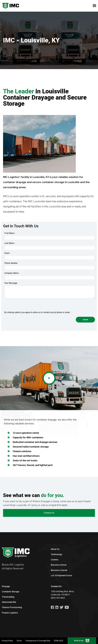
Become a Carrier (59, 570)
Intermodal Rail (9, 602)
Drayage (6, 586)
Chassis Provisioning (12, 607)
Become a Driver (59, 565)
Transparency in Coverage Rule (38, 641)
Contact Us (49, 513)
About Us (55, 549)
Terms (19, 641)
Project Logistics (10, 613)
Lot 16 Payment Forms (62, 575)
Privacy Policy (7, 641)
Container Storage (11, 592)
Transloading (8, 597)
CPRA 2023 (58, 641)
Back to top (82, 641)
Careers (55, 560)
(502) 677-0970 (59, 505)
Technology (56, 554)
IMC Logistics (17, 565)
